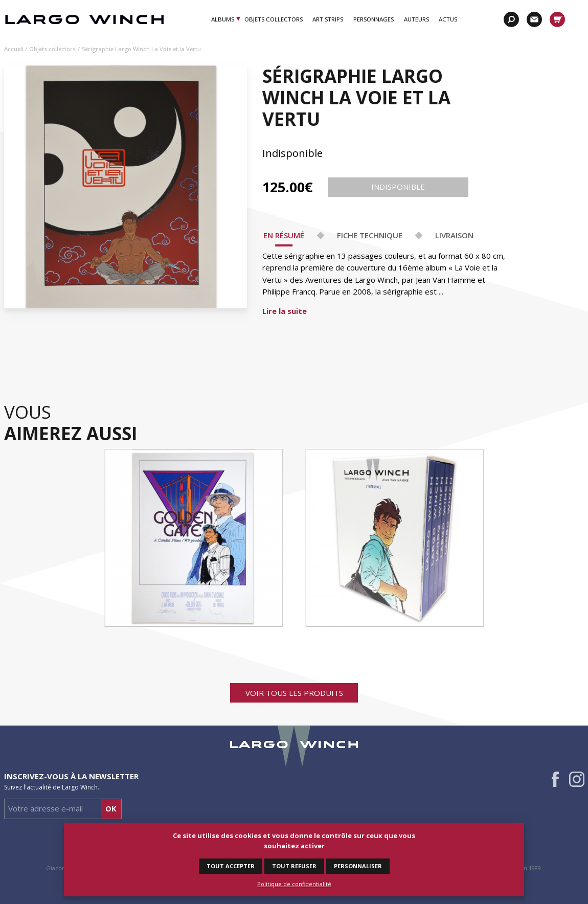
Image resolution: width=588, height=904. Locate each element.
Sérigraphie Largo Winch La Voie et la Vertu (141, 49)
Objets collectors (52, 49)
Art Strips (328, 19)
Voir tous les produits (294, 693)
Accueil (14, 49)
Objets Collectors (274, 19)
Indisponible (398, 187)
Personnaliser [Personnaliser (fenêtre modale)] (358, 866)
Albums (223, 19)
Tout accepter (231, 866)
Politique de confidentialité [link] (294, 884)
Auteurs (416, 19)
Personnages (374, 19)
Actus (448, 19)
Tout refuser (294, 866)
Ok (111, 808)
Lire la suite (285, 311)
